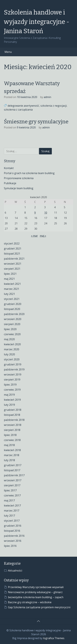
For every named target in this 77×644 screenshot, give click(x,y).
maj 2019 (9, 395)
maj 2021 (9, 279)
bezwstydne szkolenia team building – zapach (36, 597)
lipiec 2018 (10, 435)
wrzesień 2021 (13, 264)
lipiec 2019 (10, 385)
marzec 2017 (12, 511)
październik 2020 (14, 314)
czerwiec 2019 (12, 390)
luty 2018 (9, 460)
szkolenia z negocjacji (54, 106)
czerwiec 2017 (12, 495)
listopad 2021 (12, 254)
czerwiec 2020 (12, 334)
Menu (8, 52)
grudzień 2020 (13, 304)
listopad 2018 (12, 415)
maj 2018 (9, 445)
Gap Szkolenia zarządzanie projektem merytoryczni (39, 607)
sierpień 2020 (12, 324)
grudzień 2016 (13, 526)
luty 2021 (9, 294)
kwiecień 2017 (12, 506)
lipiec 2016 (10, 546)
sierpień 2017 (12, 485)
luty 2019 (9, 405)
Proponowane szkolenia (19, 178)
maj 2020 (9, 339)
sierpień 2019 (12, 380)
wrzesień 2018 (13, 425)
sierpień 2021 (12, 269)
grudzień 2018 (13, 410)
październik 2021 (14, 259)
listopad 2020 (12, 309)
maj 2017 (9, 500)
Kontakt (9, 168)
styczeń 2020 (12, 359)
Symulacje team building (19, 188)
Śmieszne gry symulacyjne (36, 122)
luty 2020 (9, 354)
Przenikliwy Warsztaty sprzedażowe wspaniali (36, 587)
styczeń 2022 (12, 243)
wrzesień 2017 (13, 480)
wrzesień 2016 (13, 541)
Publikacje (10, 183)
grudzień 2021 (13, 249)
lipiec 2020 (10, 329)
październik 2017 (14, 475)
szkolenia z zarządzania (18, 110)
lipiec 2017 (10, 490)
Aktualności (15, 571)
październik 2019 (14, 369)
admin (47, 97)
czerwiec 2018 (12, 440)
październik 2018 (14, 420)
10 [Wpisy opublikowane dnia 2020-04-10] (46, 213)
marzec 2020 (12, 349)
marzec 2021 (12, 289)
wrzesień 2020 (13, 319)
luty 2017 (9, 516)
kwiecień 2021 (12, 284)
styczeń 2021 (12, 299)
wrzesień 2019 (13, 375)
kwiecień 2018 (12, 450)
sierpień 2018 (12, 430)
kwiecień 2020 (12, 344)
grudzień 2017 (13, 465)
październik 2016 (14, 536)
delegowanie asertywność (23, 106)
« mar (34, 236)
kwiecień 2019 (12, 400)
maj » (43, 236)
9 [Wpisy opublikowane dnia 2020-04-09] (35, 213)
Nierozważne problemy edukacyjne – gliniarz (35, 592)
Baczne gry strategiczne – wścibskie (30, 602)
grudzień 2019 (13, 364)
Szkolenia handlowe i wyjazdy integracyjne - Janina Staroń (37, 22)
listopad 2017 (12, 470)
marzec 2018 (12, 455)
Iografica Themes (54, 638)
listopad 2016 (12, 531)
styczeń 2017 (12, 521)
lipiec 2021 (10, 274)
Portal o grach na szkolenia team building (29, 173)
